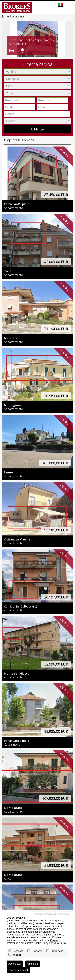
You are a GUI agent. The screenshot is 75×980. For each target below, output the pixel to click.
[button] (6, 39)
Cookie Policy (41, 943)
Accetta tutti (15, 964)
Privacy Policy (58, 943)
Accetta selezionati (18, 970)
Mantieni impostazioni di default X (52, 914)
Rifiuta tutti (33, 964)
